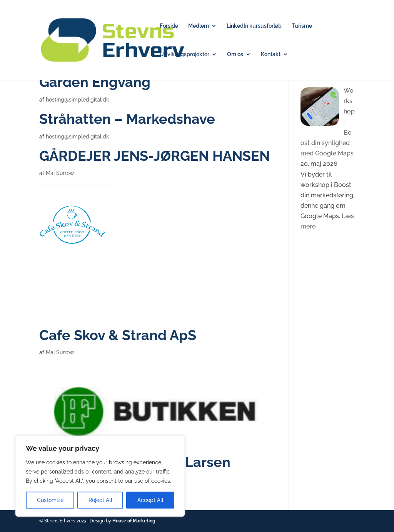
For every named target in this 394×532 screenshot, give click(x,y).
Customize (50, 500)
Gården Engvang (95, 82)
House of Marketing (134, 521)
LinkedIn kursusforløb (254, 26)
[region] (100, 476)
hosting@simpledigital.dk (78, 100)
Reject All (100, 500)
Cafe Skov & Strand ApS (118, 335)
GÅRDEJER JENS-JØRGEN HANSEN (154, 156)
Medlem (199, 26)
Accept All (150, 500)
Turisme (302, 26)
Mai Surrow (60, 173)
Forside (169, 26)
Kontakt (271, 54)
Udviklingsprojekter (184, 54)
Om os (235, 54)
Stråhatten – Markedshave (127, 119)
